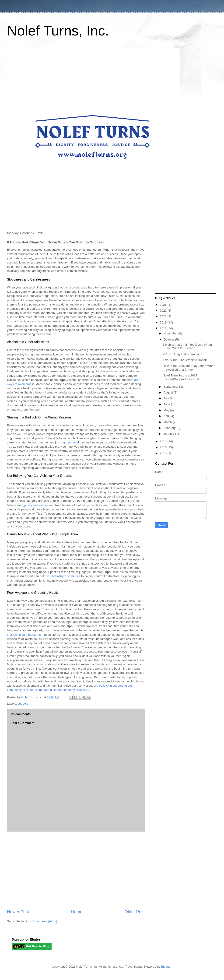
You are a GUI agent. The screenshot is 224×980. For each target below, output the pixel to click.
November (171, 333)
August (169, 392)
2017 (164, 441)
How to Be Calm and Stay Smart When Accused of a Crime (189, 368)
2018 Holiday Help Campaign (182, 354)
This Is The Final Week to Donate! (185, 360)
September (171, 387)
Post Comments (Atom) (41, 921)
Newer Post (18, 912)
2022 (164, 311)
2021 (164, 316)
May (167, 410)
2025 (164, 305)
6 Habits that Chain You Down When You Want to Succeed (187, 346)
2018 (164, 328)
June (167, 404)
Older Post (135, 912)
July (167, 398)
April (167, 416)
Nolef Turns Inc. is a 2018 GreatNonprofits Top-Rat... (182, 377)
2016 (164, 447)
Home (77, 912)
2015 (164, 453)
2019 (164, 322)
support (23, 704)
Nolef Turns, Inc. (58, 31)
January (169, 434)
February (170, 428)
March (168, 422)
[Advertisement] (76, 870)
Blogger (166, 967)
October (169, 339)
